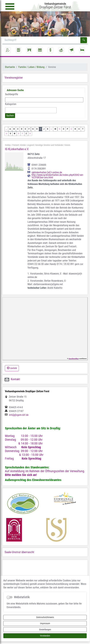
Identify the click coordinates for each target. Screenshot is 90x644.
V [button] (10, 133)
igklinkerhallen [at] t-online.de (47, 172)
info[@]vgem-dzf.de (19, 415)
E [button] (25, 129)
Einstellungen (45, 630)
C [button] (18, 129)
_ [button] (6, 129)
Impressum (45, 623)
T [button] (83, 129)
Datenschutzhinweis (45, 617)
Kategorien (11, 104)
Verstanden (45, 636)
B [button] (14, 129)
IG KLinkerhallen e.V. (17, 149)
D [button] (22, 129)
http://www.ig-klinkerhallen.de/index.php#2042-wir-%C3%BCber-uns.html (58, 176)
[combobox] (31, 110)
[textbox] (7, 110)
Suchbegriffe (12, 94)
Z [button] (26, 133)
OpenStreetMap (74, 359)
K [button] (48, 129)
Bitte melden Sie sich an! (21, 475)
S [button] (79, 129)
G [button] (33, 129)
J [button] (44, 129)
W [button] (15, 133)
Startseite (10, 67)
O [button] (64, 129)
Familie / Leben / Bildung (31, 67)
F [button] (29, 129)
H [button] (37, 129)
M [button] (55, 129)
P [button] (67, 129)
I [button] (40, 129)
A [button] (10, 129)
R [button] (75, 129)
